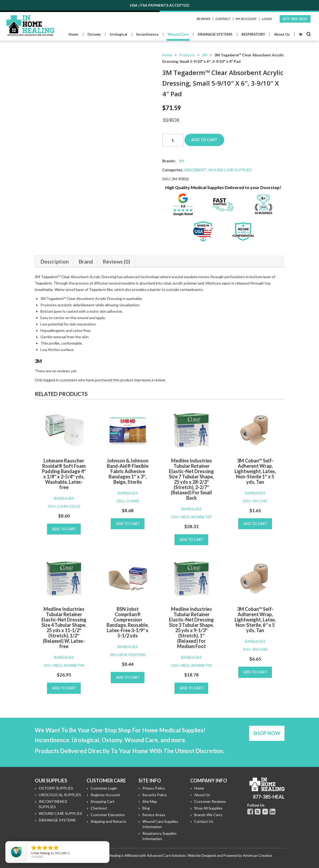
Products (187, 55)
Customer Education (108, 815)
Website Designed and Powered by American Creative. (230, 856)
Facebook (250, 812)
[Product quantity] (173, 140)
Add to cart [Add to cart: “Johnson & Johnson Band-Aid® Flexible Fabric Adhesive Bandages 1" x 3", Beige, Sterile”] (128, 524)
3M (205, 55)
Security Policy (155, 795)
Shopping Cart (103, 801)
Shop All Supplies (208, 808)
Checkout (99, 808)
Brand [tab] (86, 261)
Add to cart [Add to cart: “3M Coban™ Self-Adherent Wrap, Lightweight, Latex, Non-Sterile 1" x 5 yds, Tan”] (255, 524)
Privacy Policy (154, 788)
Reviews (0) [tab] (116, 261)
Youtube (265, 812)
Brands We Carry (208, 815)
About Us (202, 795)
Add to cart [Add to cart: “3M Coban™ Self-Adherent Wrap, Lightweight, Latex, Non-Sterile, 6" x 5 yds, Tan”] (255, 672)
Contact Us (204, 821)
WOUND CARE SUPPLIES (230, 170)
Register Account (105, 795)
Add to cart (205, 140)
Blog (146, 808)
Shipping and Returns (108, 821)
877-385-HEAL (269, 797)
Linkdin (273, 812)
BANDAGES (64, 498)
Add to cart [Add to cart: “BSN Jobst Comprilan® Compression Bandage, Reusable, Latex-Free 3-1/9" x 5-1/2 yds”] (128, 677)
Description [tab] (55, 261)
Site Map (150, 801)
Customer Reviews (210, 801)
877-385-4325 (295, 19)
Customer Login (104, 788)
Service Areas (154, 815)
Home (167, 55)
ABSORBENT (195, 170)
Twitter (258, 812)
